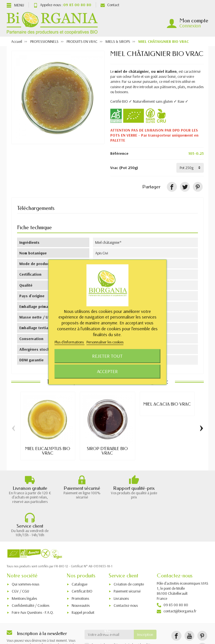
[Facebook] (176, 605)
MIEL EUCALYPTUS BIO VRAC (48, 451)
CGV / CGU (20, 561)
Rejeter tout (107, 356)
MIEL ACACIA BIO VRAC (167, 404)
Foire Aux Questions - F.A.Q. (33, 582)
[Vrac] (190, 168)
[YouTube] (189, 605)
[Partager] (172, 187)
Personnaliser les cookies (105, 342)
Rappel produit (83, 582)
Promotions (80, 568)
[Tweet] (185, 187)
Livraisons (121, 568)
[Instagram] (202, 617)
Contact (110, 5)
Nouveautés (81, 575)
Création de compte (129, 554)
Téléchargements (36, 208)
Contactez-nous (126, 575)
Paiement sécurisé (127, 561)
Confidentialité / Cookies (31, 575)
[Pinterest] (198, 187)
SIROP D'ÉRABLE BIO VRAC (107, 451)
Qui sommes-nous (25, 554)
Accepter (107, 371)
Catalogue (80, 554)
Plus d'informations (70, 342)
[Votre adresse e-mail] (109, 604)
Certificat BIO (82, 561)
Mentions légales (24, 568)
